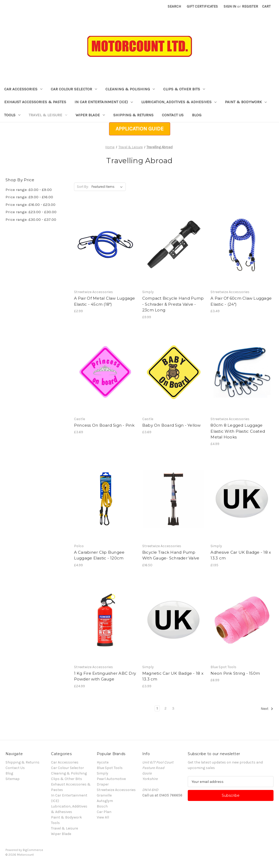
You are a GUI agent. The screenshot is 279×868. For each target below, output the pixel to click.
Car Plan (104, 812)
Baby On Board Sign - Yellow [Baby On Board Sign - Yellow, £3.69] (172, 425)
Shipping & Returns (133, 115)
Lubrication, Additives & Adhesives (179, 102)
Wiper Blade (90, 115)
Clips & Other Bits (184, 89)
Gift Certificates (202, 6)
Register (250, 6)
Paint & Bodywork (246, 102)
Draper (103, 784)
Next (267, 709)
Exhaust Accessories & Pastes (35, 102)
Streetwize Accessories (116, 790)
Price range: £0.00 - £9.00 (29, 190)
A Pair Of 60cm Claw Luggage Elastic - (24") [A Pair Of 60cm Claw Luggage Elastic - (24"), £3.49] (241, 301)
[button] (140, 129)
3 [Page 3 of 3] (173, 708)
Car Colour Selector (74, 89)
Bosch (102, 806)
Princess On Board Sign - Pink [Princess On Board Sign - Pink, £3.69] (104, 425)
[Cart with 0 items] (266, 6)
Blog (197, 115)
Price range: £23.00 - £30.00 (31, 212)
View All (103, 817)
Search (174, 6)
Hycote (103, 762)
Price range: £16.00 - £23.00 (30, 205)
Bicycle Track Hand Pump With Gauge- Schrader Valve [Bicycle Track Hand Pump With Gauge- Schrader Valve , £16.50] (171, 555)
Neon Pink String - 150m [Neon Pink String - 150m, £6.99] (235, 673)
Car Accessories (23, 89)
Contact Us (173, 115)
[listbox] (108, 187)
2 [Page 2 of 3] (166, 708)
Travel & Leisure (48, 115)
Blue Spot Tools (110, 768)
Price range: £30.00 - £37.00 (31, 219)
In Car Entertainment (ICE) (104, 102)
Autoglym (105, 801)
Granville (104, 795)
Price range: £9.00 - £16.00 (29, 197)
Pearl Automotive (111, 779)
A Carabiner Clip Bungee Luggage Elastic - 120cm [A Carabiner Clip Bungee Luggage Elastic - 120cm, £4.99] (99, 555)
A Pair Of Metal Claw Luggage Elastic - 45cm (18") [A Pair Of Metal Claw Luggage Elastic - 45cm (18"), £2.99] (105, 301)
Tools (12, 115)
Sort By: (83, 187)
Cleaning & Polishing (130, 89)
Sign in (230, 6)
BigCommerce (33, 850)
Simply (103, 773)
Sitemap (13, 779)
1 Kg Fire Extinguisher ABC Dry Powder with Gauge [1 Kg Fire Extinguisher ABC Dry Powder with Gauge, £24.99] (105, 676)
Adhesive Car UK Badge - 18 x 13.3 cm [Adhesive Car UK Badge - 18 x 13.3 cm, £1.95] (241, 555)
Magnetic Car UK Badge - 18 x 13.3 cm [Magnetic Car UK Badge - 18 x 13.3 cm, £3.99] (173, 676)
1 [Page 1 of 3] (157, 708)
